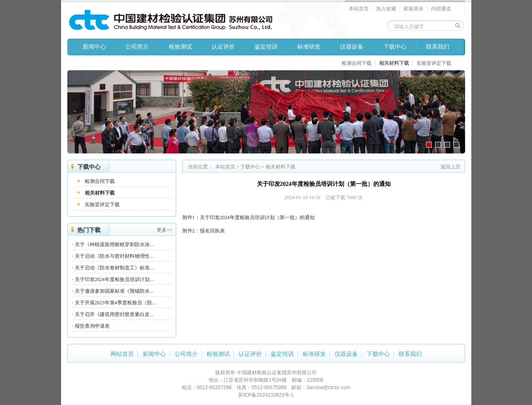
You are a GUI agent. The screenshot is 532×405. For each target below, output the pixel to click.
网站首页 (122, 354)
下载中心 (395, 47)
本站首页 (359, 9)
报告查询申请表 (92, 326)
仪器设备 (352, 47)
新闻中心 (94, 47)
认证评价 (223, 47)
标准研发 (309, 47)
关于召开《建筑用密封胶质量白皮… (115, 314)
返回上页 (451, 167)
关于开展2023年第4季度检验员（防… (116, 303)
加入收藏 (386, 9)
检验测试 (180, 47)
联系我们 (438, 47)
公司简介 (137, 47)
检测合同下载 (357, 63)
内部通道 (441, 9)
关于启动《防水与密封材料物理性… (115, 256)
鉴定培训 (266, 47)
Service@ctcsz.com (328, 388)
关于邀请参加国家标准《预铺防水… (115, 291)
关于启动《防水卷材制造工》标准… (115, 268)
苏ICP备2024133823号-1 (266, 395)
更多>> (165, 230)
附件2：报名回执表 (204, 231)
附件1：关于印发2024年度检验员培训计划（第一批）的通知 (249, 217)
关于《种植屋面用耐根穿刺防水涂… (115, 244)
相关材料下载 (394, 63)
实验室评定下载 (434, 63)
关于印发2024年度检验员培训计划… (115, 279)
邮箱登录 (414, 9)
